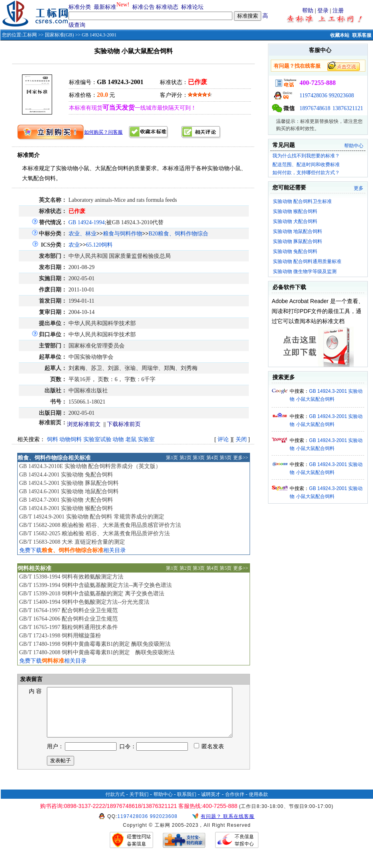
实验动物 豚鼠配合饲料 (297, 241)
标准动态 (167, 7)
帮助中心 (354, 146)
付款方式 (115, 804)
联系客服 (362, 35)
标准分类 (80, 7)
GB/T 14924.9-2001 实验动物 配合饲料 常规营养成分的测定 (92, 517)
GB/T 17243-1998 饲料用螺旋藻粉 (60, 636)
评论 (223, 439)
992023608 (341, 95)
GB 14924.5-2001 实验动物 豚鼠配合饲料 (69, 483)
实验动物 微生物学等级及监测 (305, 271)
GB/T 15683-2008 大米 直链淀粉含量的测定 (72, 542)
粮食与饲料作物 (123, 234)
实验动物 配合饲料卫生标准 (302, 201)
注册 (338, 11)
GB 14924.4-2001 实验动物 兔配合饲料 (66, 475)
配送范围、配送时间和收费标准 (306, 165)
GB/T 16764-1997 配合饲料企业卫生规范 (69, 610)
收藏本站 (340, 35)
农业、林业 (83, 234)
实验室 (146, 439)
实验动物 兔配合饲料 (295, 251)
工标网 (30, 35)
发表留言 (31, 679)
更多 (359, 188)
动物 (118, 439)
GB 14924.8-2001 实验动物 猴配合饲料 (66, 508)
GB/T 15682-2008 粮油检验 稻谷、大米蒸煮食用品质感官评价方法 (100, 525)
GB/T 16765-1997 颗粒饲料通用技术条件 (69, 627)
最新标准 (105, 7)
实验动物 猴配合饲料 (295, 211)
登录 (323, 11)
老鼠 (131, 439)
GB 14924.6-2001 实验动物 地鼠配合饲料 (69, 491)
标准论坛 (192, 7)
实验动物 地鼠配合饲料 (297, 231)
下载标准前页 (124, 424)
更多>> (241, 458)
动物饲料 (71, 439)
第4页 (212, 458)
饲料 (52, 439)
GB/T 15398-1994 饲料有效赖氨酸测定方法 (71, 577)
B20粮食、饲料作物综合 (178, 234)
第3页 (199, 458)
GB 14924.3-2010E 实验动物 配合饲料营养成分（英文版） (90, 466)
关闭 (241, 439)
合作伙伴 (235, 804)
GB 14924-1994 (87, 222)
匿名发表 (209, 756)
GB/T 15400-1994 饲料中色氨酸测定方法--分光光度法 (85, 602)
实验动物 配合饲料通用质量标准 (307, 261)
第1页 (172, 458)
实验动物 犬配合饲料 (295, 221)
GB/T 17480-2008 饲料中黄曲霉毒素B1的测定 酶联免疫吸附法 (97, 652)
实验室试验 (97, 439)
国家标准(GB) (59, 35)
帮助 (308, 11)
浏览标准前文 (84, 424)
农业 (74, 245)
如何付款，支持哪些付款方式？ (306, 173)
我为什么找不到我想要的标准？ (306, 156)
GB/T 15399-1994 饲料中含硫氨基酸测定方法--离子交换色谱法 (96, 585)
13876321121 (348, 108)
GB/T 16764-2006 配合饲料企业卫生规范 (69, 619)
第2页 (185, 458)
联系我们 (187, 804)
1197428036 (313, 95)
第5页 (226, 458)
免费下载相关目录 (73, 550)
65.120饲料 (100, 245)
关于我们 (139, 804)
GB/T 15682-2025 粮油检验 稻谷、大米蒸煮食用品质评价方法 (95, 533)
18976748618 (315, 108)
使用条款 (258, 804)
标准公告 (143, 7)
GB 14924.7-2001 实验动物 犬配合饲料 (66, 500)
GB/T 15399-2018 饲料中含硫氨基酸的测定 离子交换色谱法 (92, 594)
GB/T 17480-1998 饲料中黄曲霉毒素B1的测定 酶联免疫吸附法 (95, 644)
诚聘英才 (211, 804)
